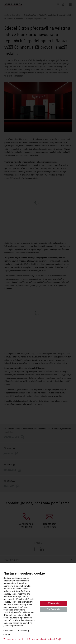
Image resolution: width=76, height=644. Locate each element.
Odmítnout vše (53, 609)
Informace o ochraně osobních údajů (44, 639)
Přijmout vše (53, 603)
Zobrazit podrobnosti (13, 639)
